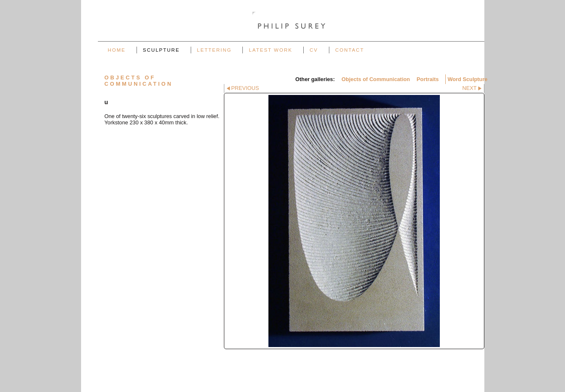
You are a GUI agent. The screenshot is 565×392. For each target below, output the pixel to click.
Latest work (270, 50)
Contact (350, 50)
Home (117, 50)
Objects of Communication (376, 79)
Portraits (428, 79)
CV (314, 50)
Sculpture (161, 50)
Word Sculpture (467, 79)
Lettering (214, 50)
